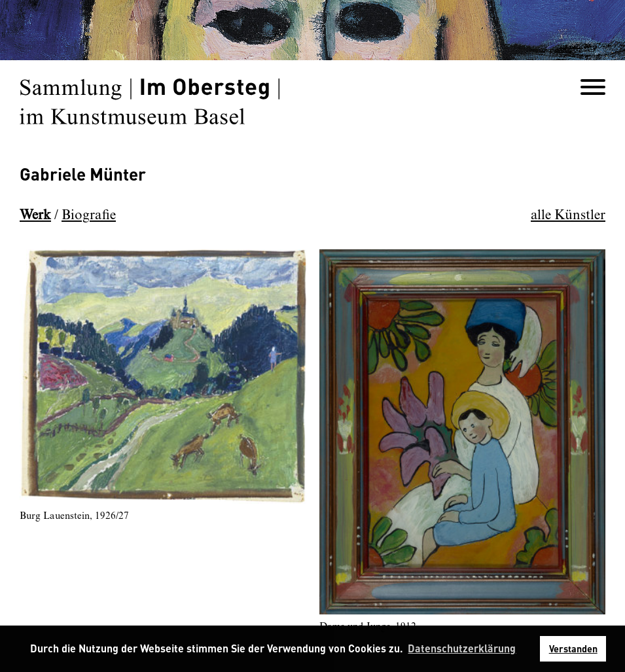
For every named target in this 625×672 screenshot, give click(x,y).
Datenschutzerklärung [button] (462, 648)
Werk (35, 215)
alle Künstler (568, 215)
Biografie (89, 215)
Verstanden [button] (573, 648)
